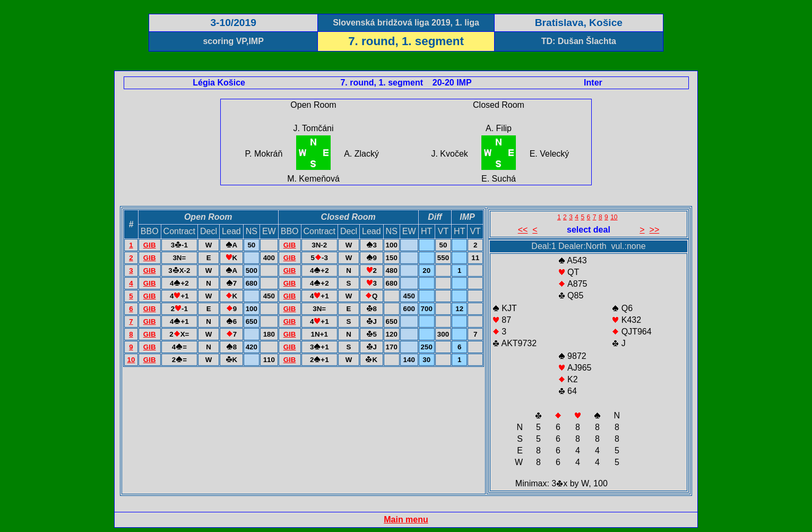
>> (655, 230)
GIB (150, 245)
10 (131, 360)
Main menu (406, 520)
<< (523, 230)
